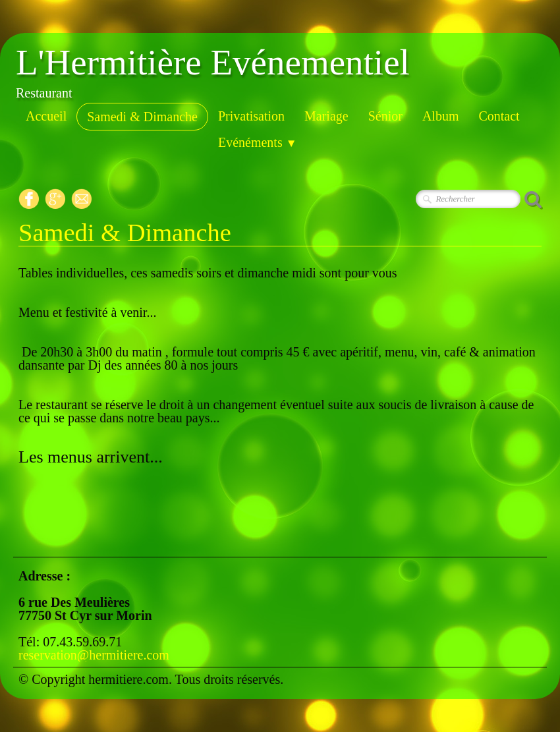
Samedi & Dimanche (142, 117)
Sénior (385, 116)
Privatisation (251, 116)
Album (441, 116)
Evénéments (258, 142)
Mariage (326, 116)
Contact (499, 116)
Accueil (46, 116)
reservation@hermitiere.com (94, 655)
